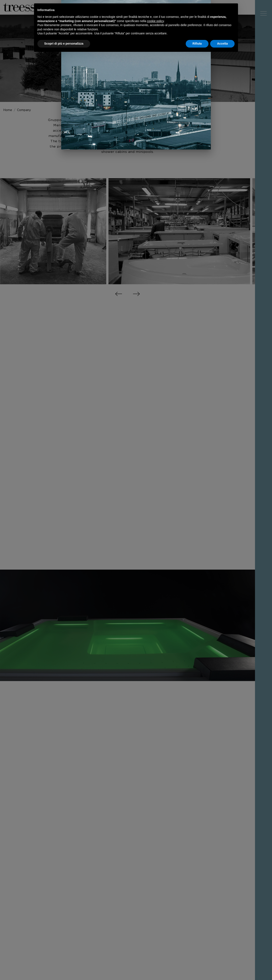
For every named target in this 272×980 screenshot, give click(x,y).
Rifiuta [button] (197, 44)
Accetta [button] (222, 44)
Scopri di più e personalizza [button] (64, 44)
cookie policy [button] (155, 21)
